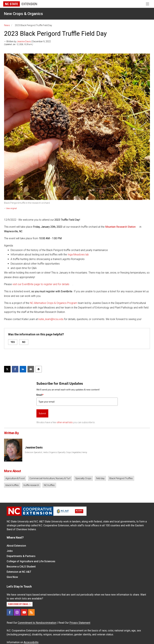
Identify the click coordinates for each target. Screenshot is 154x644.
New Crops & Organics (23, 14)
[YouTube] (24, 612)
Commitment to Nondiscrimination (37, 623)
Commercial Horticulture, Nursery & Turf (50, 478)
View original (11, 208)
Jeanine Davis (24, 41)
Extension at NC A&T (19, 572)
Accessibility (31, 642)
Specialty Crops (83, 478)
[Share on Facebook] (15, 369)
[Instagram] (17, 612)
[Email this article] (31, 369)
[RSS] (31, 612)
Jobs (10, 551)
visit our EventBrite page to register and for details (41, 284)
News (7, 25)
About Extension (16, 546)
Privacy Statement (80, 623)
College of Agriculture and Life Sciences (31, 561)
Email (40, 395)
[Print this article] (39, 369)
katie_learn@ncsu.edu (51, 319)
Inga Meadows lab (78, 255)
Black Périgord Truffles (121, 478)
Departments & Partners (21, 556)
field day (100, 478)
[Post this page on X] (7, 369)
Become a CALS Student (21, 567)
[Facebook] (10, 612)
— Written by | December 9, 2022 (27, 41)
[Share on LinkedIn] (23, 369)
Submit (42, 413)
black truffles (12, 485)
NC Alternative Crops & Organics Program (54, 303)
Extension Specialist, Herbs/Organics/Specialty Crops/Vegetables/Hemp (56, 452)
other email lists (65, 422)
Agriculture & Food (15, 478)
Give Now (12, 577)
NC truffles (49, 485)
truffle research (31, 485)
